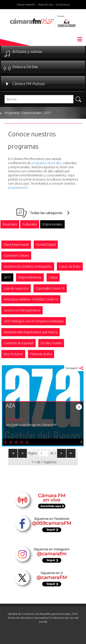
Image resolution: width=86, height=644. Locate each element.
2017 (48, 113)
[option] (10, 224)
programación (18, 188)
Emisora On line (25, 67)
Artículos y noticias (27, 52)
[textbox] (39, 99)
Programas (12, 113)
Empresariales (32, 113)
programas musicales (46, 163)
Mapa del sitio (46, 5)
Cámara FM (29, 84)
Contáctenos (63, 5)
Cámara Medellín (26, 5)
